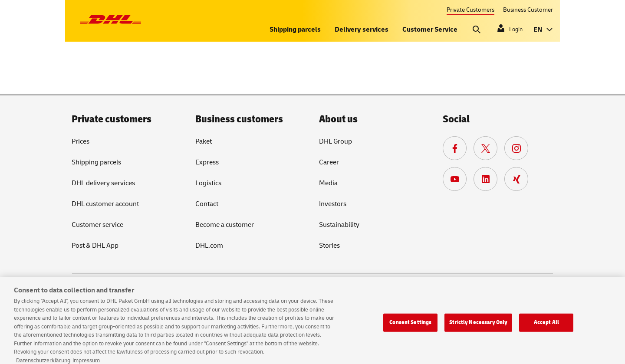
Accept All (546, 327)
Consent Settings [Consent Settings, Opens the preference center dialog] (410, 327)
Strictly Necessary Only (478, 327)
